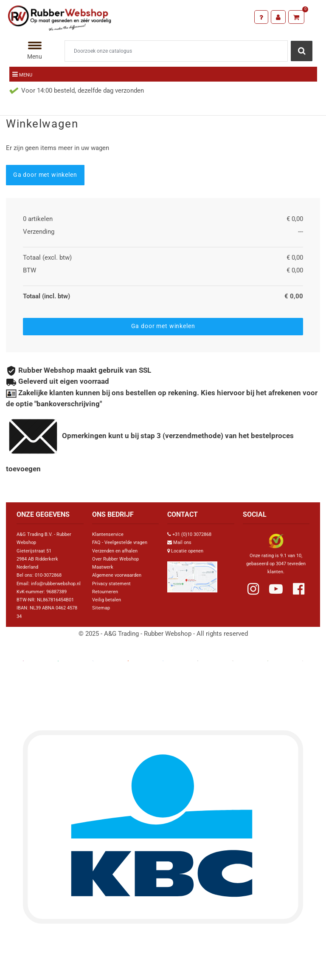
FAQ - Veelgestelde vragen (120, 542)
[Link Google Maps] (192, 574)
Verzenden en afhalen (115, 551)
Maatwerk (103, 567)
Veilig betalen (107, 600)
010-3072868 (48, 575)
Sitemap (101, 608)
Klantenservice (108, 534)
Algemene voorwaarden (117, 575)
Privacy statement (111, 584)
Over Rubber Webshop (115, 559)
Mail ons (182, 542)
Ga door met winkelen (45, 175)
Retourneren (105, 592)
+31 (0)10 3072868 (192, 534)
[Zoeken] (176, 51)
